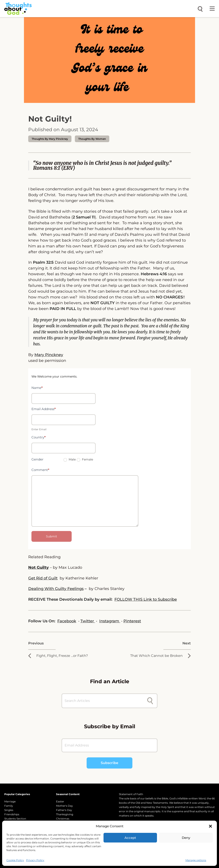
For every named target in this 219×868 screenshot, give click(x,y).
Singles (9, 810)
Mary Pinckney (49, 355)
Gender (37, 459)
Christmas (63, 819)
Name (37, 388)
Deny (186, 838)
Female (85, 459)
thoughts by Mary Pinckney (50, 139)
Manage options (196, 860)
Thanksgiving (65, 814)
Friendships (12, 814)
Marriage (10, 801)
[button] (210, 826)
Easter (60, 801)
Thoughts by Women (92, 139)
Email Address (44, 409)
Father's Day (64, 810)
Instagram (110, 621)
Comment (40, 470)
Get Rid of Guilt (43, 578)
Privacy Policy (35, 860)
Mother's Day (64, 806)
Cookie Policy (15, 860)
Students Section (15, 819)
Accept (130, 838)
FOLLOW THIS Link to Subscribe (146, 599)
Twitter (88, 621)
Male (70, 459)
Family (9, 806)
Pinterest (132, 621)
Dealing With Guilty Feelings (56, 589)
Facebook (67, 621)
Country (39, 437)
